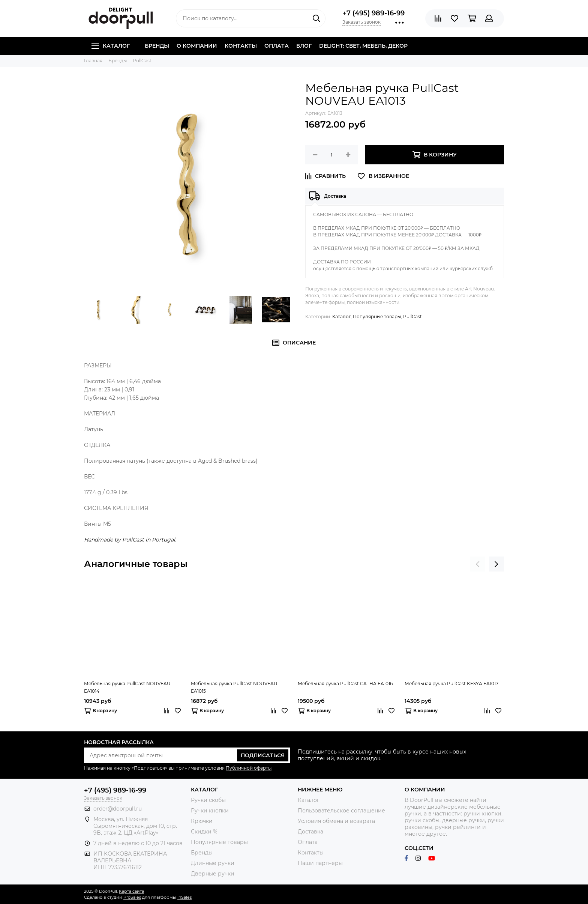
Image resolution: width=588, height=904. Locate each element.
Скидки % (204, 832)
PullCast (412, 317)
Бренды (157, 46)
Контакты (241, 46)
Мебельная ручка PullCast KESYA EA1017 (451, 684)
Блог (304, 46)
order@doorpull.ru (118, 809)
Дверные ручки (213, 874)
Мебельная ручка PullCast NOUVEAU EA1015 (234, 687)
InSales (184, 897)
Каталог (111, 46)
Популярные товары (377, 317)
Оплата (277, 46)
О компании (197, 46)
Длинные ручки (213, 863)
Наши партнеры (320, 863)
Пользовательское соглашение (341, 811)
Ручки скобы (208, 800)
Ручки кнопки (210, 811)
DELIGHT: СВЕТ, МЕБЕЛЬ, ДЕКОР (363, 46)
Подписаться (263, 755)
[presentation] (478, 564)
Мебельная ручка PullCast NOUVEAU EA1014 (127, 687)
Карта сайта (131, 891)
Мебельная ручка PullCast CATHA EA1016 (345, 684)
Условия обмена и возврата (336, 821)
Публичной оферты (249, 768)
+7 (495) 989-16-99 (373, 13)
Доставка (310, 832)
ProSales (132, 897)
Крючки (202, 821)
